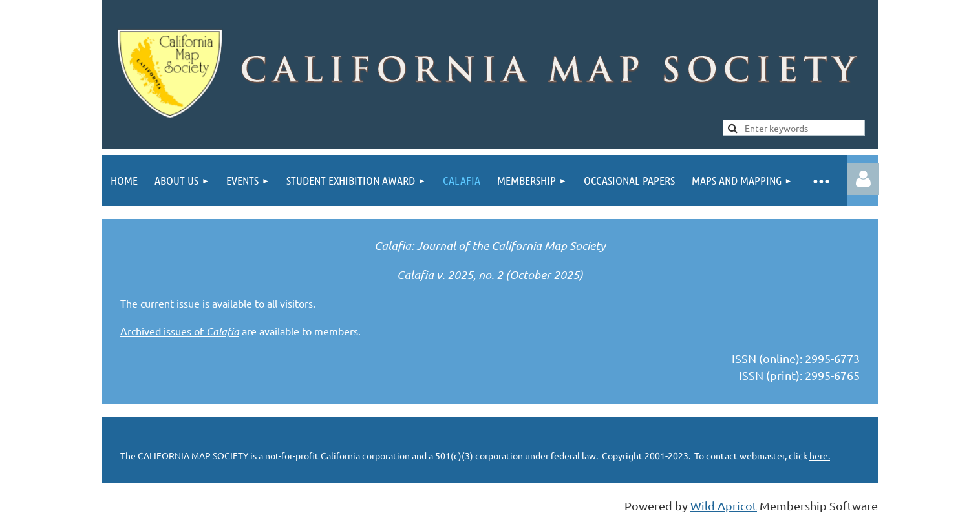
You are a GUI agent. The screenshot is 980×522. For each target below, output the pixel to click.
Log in (863, 179)
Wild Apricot (724, 506)
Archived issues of (180, 331)
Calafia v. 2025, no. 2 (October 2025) (490, 275)
